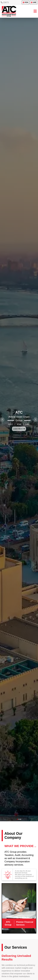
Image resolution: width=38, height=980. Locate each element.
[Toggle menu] (35, 11)
